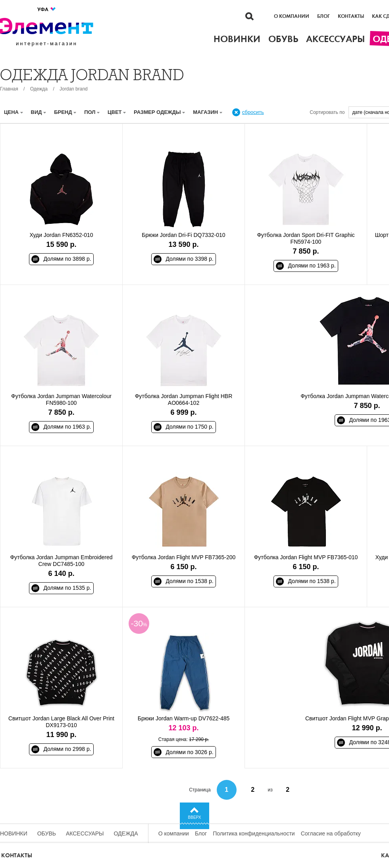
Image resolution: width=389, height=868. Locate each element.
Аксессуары (85, 833)
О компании (292, 16)
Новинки (14, 833)
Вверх (195, 817)
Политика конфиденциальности (254, 833)
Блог (324, 16)
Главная (9, 89)
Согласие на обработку (331, 833)
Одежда (39, 89)
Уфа (47, 9)
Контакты (351, 16)
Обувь (47, 833)
